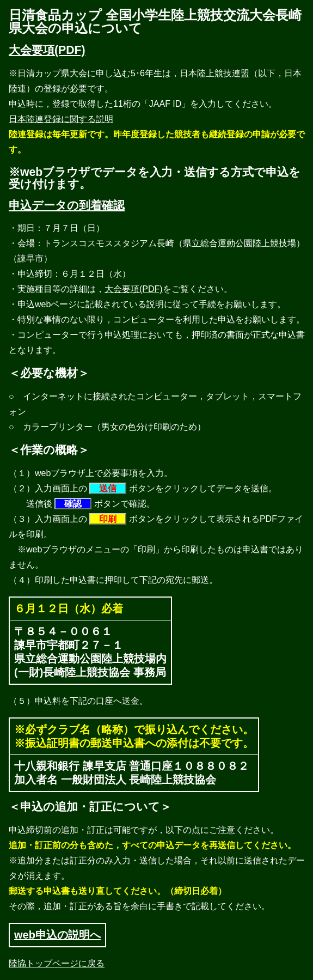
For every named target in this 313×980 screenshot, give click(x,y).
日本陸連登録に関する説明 (61, 119)
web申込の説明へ (57, 935)
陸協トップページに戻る (57, 963)
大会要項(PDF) (47, 50)
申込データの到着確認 (67, 205)
